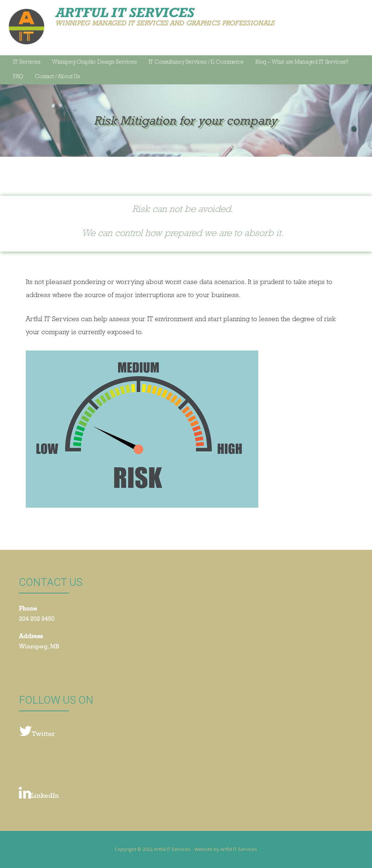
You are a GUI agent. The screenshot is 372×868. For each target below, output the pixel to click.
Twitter (37, 731)
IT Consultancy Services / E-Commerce (196, 63)
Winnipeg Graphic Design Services (94, 63)
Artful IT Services (125, 12)
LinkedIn (39, 793)
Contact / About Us (57, 77)
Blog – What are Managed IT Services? (302, 63)
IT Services (27, 63)
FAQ (18, 77)
